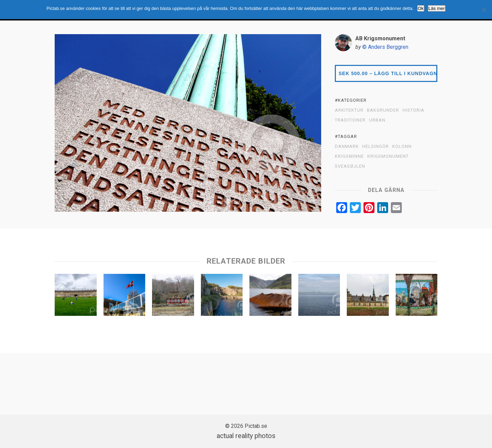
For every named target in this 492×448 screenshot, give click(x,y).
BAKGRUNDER (383, 110)
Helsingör (375, 146)
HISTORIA (413, 110)
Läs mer (437, 8)
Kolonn (402, 146)
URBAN (377, 120)
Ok (421, 8)
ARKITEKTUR (349, 110)
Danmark (347, 146)
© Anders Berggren (385, 47)
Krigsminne (349, 156)
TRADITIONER (350, 120)
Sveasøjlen (350, 166)
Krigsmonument (388, 156)
